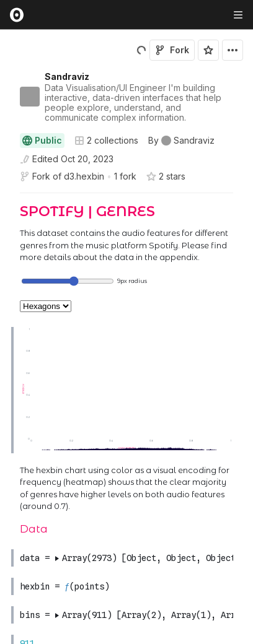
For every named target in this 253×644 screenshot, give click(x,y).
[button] (5, 198)
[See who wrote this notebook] (181, 141)
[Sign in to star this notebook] (208, 50)
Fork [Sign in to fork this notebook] (172, 50)
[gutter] (6, 234)
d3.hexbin (84, 176)
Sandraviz (67, 76)
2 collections (106, 141)
